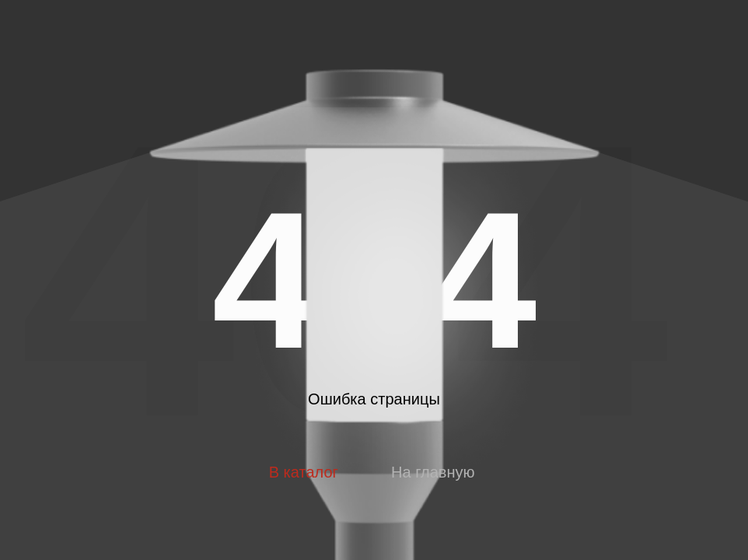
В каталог (304, 472)
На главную (433, 472)
